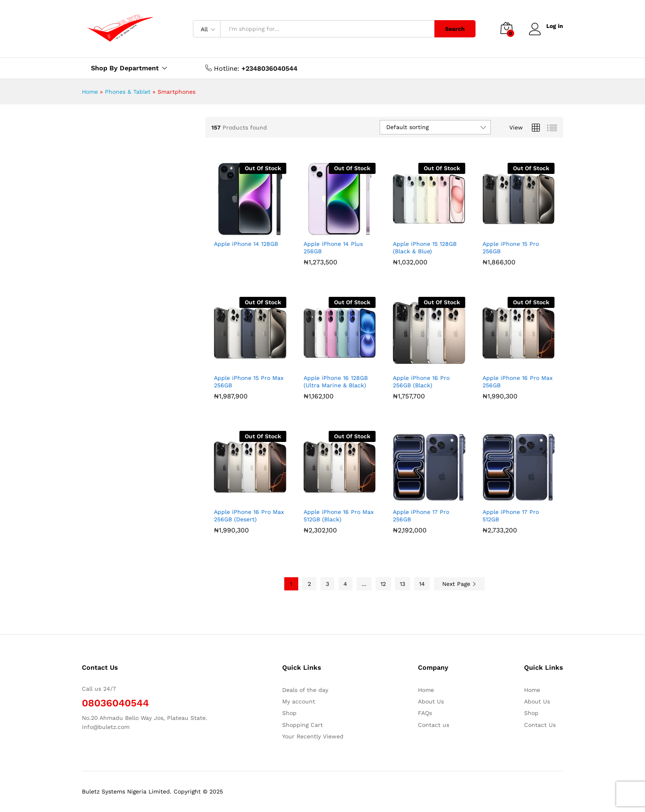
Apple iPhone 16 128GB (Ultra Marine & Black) (336, 382)
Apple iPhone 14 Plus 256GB (333, 248)
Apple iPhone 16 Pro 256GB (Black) (421, 382)
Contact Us (540, 725)
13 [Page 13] (403, 584)
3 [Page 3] (327, 584)
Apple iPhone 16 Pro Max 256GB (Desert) (249, 516)
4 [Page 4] (345, 584)
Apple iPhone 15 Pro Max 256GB (249, 382)
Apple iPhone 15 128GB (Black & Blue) (425, 248)
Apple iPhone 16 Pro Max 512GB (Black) (339, 516)
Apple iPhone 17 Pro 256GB (421, 516)
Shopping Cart (303, 725)
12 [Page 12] (383, 584)
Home (90, 92)
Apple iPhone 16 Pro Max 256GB (517, 382)
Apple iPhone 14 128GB (246, 244)
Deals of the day (305, 690)
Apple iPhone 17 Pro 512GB (511, 516)
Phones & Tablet (128, 92)
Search (455, 29)
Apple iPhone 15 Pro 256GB (511, 248)
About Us (431, 701)
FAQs (425, 713)
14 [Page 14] (422, 584)
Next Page (459, 584)
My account (299, 701)
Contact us (434, 725)
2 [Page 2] (309, 584)
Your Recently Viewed (313, 736)
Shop (289, 713)
